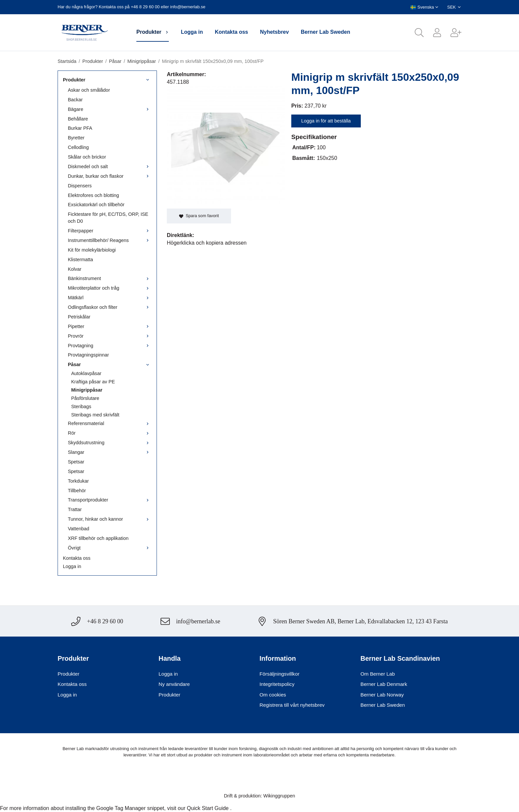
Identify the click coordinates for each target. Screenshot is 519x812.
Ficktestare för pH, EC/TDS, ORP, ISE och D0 (108, 218)
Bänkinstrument (110, 278)
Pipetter (110, 326)
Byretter (76, 138)
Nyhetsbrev (275, 32)
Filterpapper (110, 231)
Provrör (110, 336)
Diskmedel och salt (110, 167)
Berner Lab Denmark (384, 684)
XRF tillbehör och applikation (98, 538)
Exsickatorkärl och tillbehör (96, 205)
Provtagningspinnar (88, 355)
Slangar (110, 452)
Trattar (75, 509)
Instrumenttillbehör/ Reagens (110, 240)
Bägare (110, 109)
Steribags (81, 406)
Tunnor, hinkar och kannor (110, 519)
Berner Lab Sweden (326, 32)
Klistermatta (80, 260)
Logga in (192, 32)
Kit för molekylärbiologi (92, 250)
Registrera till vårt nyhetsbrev (292, 705)
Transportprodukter (110, 500)
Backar (75, 100)
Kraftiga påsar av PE (93, 382)
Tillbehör (77, 491)
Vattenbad (79, 529)
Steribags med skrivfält (95, 415)
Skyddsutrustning (110, 443)
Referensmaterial (110, 423)
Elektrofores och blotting (93, 195)
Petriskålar (79, 317)
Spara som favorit (199, 216)
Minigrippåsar (87, 390)
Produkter (153, 32)
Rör (110, 433)
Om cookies (273, 695)
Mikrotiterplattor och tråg (110, 288)
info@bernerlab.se (188, 7)
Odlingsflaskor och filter (110, 307)
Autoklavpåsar (86, 373)
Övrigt (110, 548)
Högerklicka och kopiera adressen (207, 243)
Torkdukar (78, 481)
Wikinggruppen (279, 796)
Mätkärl (110, 298)
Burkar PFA (80, 128)
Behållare (78, 119)
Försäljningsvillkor (280, 674)
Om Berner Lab (378, 674)
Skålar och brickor (87, 157)
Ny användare (174, 684)
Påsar (110, 364)
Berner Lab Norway (382, 695)
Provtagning (110, 346)
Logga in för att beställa (326, 121)
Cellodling (78, 147)
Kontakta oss (231, 32)
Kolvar (75, 269)
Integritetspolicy (277, 684)
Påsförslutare (85, 398)
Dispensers (80, 186)
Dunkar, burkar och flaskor (110, 176)
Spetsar (76, 462)
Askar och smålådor (89, 90)
